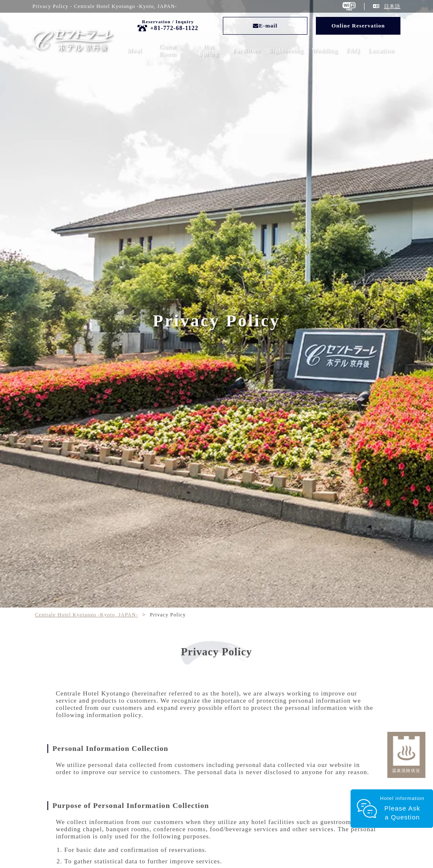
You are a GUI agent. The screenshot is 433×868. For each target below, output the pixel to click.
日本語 (392, 6)
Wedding (325, 50)
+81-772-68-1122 (174, 28)
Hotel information (401, 809)
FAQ (353, 50)
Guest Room (168, 50)
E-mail (265, 26)
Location (381, 50)
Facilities (247, 50)
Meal (135, 50)
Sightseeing (286, 50)
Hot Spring (209, 50)
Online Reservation (358, 26)
